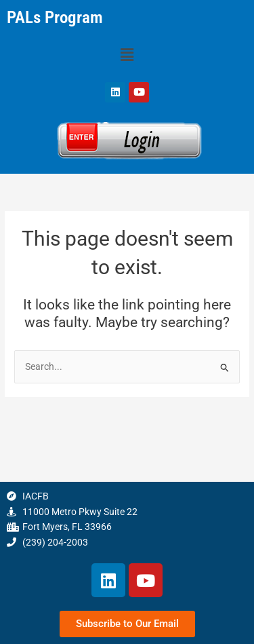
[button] (127, 56)
